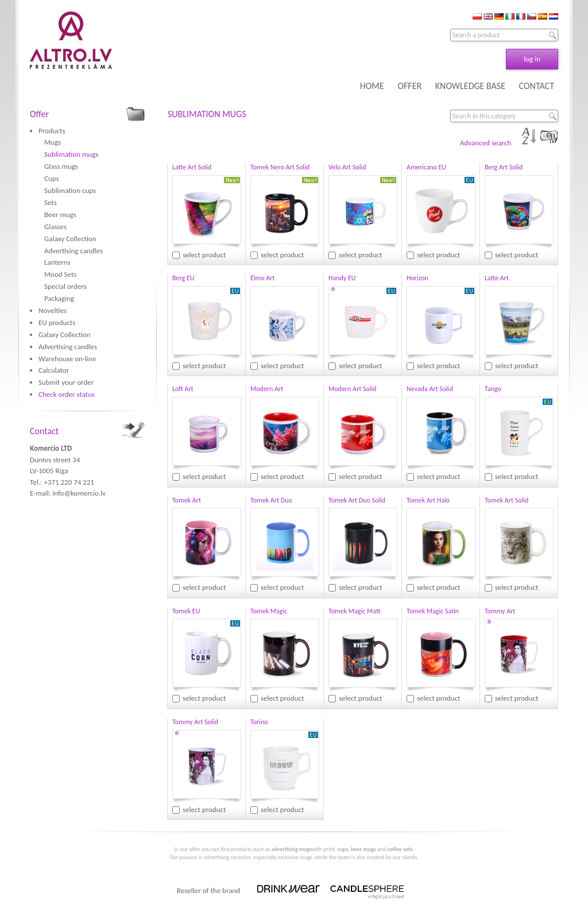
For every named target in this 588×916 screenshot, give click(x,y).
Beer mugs (60, 214)
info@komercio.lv (79, 493)
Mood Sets (60, 274)
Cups (52, 178)
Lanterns (57, 262)
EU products (57, 322)
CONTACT (537, 86)
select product (204, 255)
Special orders (65, 286)
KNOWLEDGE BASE (470, 86)
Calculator (54, 370)
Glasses (55, 227)
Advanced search (486, 143)
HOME (372, 86)
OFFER (409, 86)
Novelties (53, 310)
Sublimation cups (70, 190)
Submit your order (66, 382)
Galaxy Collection (70, 239)
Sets (51, 202)
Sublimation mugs (71, 154)
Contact (44, 431)
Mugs (53, 142)
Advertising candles (73, 251)
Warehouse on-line (67, 359)
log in (532, 59)
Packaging (59, 298)
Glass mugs (61, 166)
